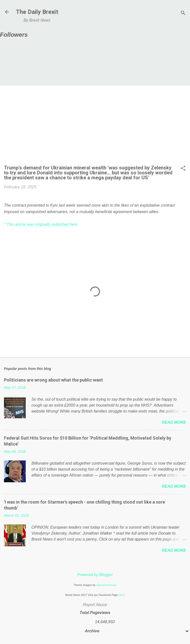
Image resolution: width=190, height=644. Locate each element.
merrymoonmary (106, 585)
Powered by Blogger (95, 575)
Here (122, 595)
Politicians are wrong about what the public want (53, 380)
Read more (174, 422)
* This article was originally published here (41, 224)
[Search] (183, 14)
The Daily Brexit (37, 12)
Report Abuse (95, 605)
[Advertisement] (95, 127)
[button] (183, 169)
